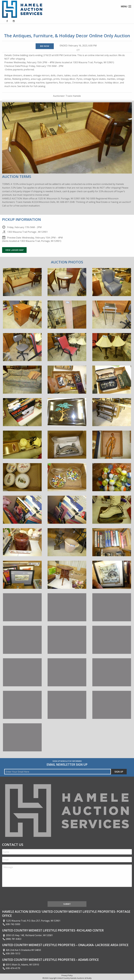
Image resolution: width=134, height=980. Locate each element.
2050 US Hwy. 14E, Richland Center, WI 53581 (27, 935)
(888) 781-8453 (12, 939)
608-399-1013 (11, 954)
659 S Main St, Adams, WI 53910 (21, 965)
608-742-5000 (11, 924)
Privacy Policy (67, 975)
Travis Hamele (73, 96)
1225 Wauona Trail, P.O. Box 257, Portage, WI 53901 (31, 921)
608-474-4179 (11, 968)
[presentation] (24, 895)
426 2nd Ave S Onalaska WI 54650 (22, 950)
